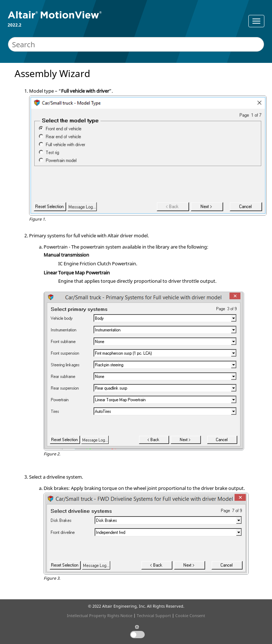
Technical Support (154, 615)
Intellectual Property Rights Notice (100, 615)
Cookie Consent (190, 615)
